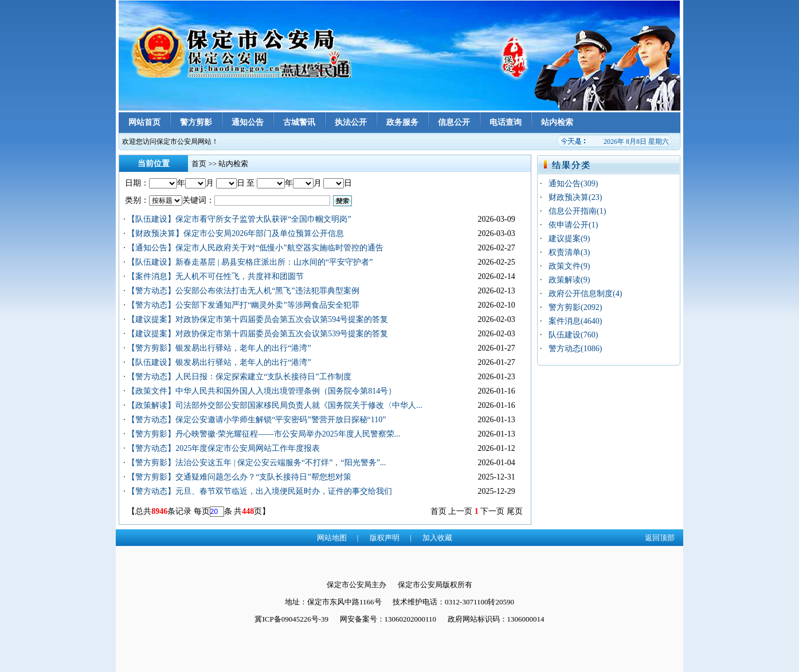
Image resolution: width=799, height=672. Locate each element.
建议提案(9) (569, 239)
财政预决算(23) (575, 197)
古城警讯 (299, 122)
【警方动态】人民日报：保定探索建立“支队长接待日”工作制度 (239, 377)
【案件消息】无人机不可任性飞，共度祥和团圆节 (216, 276)
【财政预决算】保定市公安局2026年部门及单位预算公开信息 (236, 233)
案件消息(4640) (575, 321)
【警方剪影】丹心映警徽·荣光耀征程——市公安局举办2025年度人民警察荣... (264, 434)
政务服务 (402, 122)
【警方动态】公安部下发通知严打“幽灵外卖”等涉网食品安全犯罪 (243, 305)
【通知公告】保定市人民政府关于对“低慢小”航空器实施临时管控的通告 (255, 248)
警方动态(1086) (575, 349)
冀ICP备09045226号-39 (291, 619)
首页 (199, 164)
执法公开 (351, 122)
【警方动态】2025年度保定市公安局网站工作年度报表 (224, 448)
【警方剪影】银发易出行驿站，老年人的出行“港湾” (219, 348)
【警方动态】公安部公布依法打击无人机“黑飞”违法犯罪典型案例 (243, 291)
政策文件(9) (569, 266)
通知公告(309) (573, 184)
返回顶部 (660, 538)
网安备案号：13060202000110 (388, 619)
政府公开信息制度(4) (585, 294)
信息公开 (454, 122)
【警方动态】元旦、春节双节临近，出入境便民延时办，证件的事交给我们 (260, 491)
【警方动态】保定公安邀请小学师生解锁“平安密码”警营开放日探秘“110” (256, 420)
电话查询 (506, 122)
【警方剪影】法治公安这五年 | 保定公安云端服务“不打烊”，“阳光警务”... (256, 463)
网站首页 (144, 122)
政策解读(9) (569, 280)
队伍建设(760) (573, 335)
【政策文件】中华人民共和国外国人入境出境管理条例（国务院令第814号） (262, 391)
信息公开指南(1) (577, 211)
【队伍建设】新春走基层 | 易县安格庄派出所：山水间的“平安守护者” (250, 262)
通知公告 (248, 122)
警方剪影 (196, 122)
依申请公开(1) (573, 225)
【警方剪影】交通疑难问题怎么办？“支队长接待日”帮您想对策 (239, 477)
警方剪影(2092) (575, 307)
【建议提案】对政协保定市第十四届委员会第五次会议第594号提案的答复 (258, 319)
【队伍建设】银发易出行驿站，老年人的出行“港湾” (219, 362)
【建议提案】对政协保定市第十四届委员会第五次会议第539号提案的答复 (258, 334)
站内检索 (557, 122)
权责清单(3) (569, 252)
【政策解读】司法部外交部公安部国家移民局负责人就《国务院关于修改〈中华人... (275, 405)
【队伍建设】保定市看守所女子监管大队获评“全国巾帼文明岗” (239, 219)
